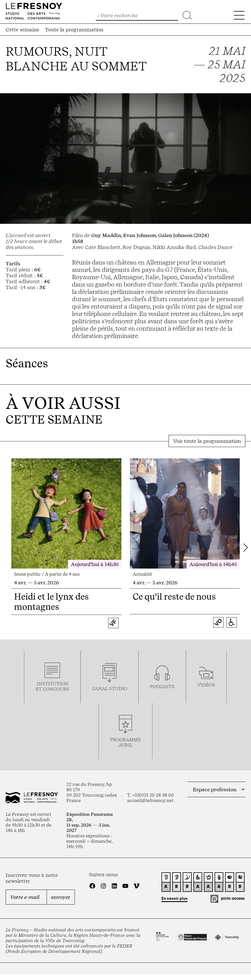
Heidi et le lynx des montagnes (51, 602)
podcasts (162, 687)
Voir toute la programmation (207, 441)
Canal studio (110, 689)
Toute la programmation (74, 30)
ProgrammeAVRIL (125, 742)
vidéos (206, 685)
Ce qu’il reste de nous (174, 597)
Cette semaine (22, 30)
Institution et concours (52, 686)
